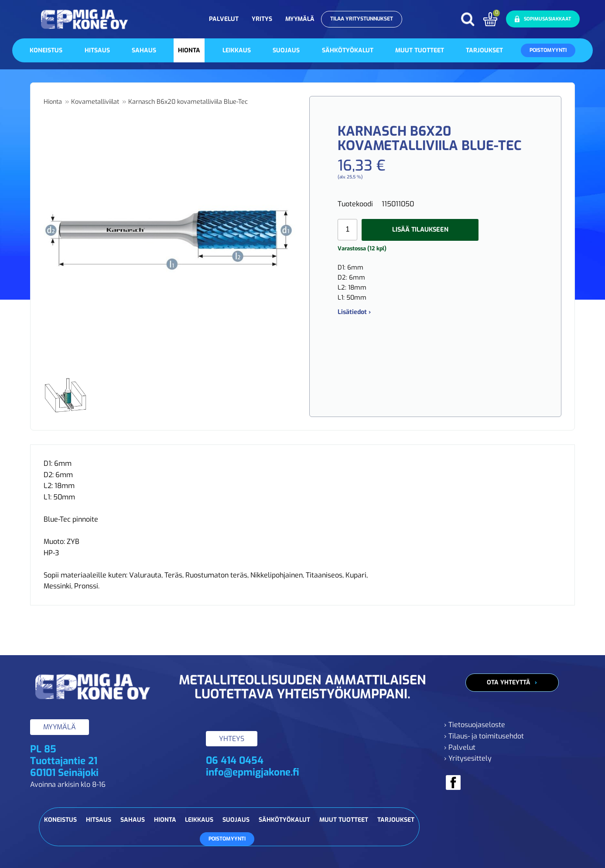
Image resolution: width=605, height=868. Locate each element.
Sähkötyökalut (348, 50)
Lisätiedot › (354, 312)
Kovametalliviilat (95, 102)
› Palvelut (460, 747)
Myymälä (300, 19)
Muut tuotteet (420, 50)
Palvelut (224, 19)
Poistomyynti (548, 50)
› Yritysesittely (468, 758)
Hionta (189, 50)
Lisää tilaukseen (420, 230)
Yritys (262, 19)
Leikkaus (237, 50)
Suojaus (286, 50)
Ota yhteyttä (509, 682)
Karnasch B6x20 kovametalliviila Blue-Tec (188, 102)
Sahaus (144, 50)
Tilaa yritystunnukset (362, 19)
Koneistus (46, 50)
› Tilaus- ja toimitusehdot (484, 736)
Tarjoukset (484, 50)
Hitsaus (97, 50)
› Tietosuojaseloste (475, 725)
